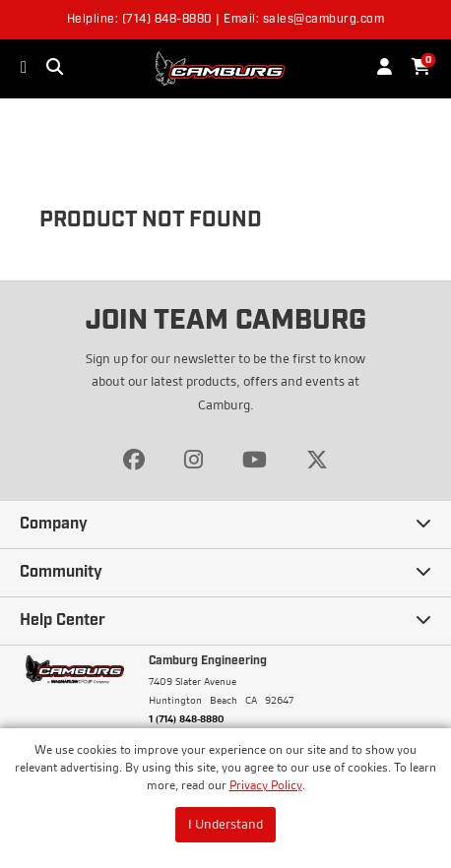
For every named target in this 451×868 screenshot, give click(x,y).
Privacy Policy (266, 785)
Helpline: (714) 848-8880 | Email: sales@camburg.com (226, 20)
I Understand (225, 824)
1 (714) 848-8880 (187, 718)
